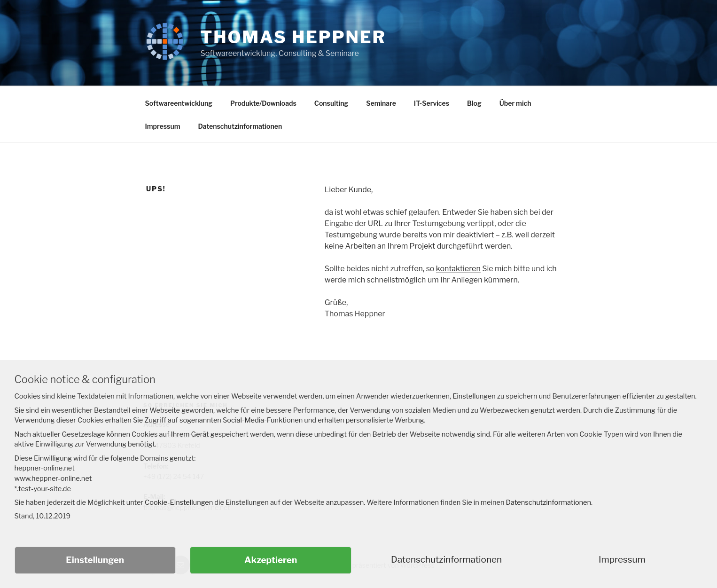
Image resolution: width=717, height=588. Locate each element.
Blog (474, 103)
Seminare (381, 103)
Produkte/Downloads (263, 103)
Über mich (515, 103)
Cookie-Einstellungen (179, 502)
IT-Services (432, 103)
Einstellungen (95, 560)
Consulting (331, 103)
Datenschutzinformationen (240, 126)
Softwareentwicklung (179, 103)
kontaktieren (458, 269)
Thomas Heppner (293, 37)
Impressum (163, 126)
